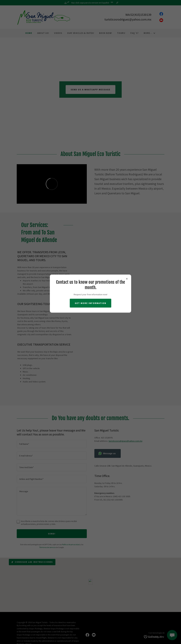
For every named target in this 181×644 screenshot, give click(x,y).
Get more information (90, 303)
